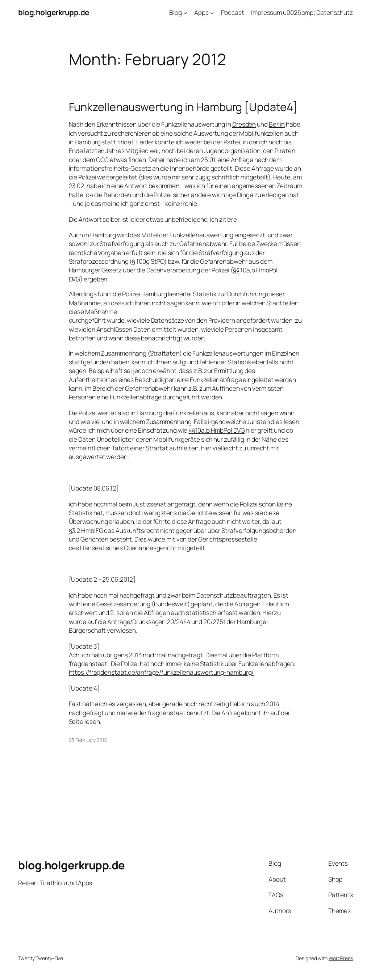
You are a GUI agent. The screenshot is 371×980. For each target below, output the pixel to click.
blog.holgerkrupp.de (54, 12)
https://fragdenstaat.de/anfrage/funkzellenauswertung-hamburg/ (161, 672)
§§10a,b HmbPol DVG (216, 430)
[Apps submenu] (212, 12)
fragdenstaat (88, 663)
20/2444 (178, 621)
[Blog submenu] (185, 12)
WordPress (341, 958)
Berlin (277, 124)
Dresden (244, 124)
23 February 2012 (88, 740)
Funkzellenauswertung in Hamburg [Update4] (183, 107)
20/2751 (214, 621)
